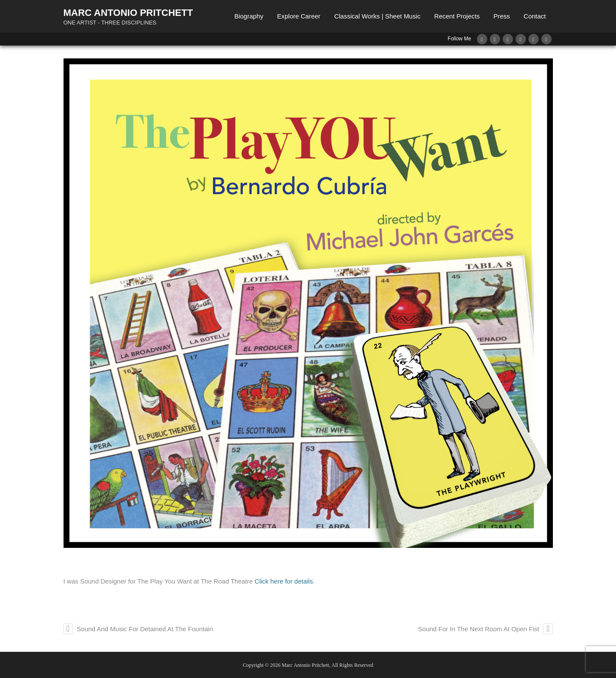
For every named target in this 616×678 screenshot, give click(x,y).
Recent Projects (457, 16)
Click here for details (284, 581)
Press (501, 16)
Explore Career (299, 16)
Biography (249, 16)
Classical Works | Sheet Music (377, 16)
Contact (535, 16)
